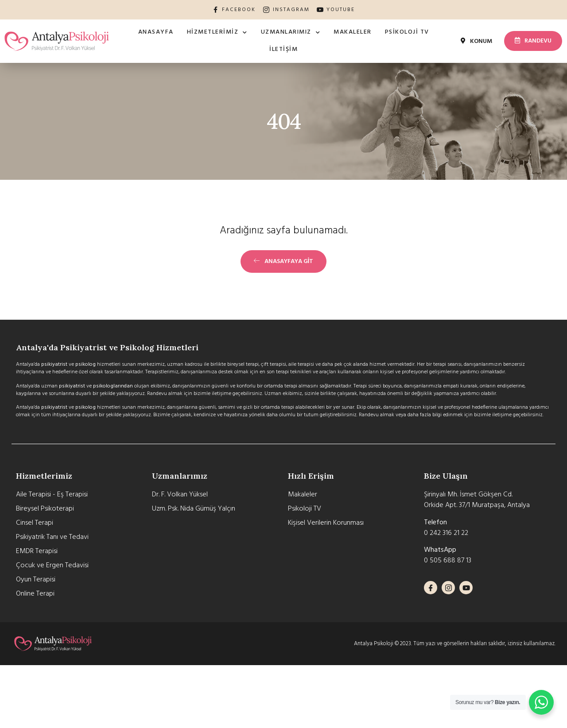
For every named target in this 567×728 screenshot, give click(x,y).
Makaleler (353, 32)
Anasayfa (156, 32)
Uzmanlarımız (291, 33)
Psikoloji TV (407, 32)
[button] (476, 42)
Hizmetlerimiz (217, 33)
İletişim (283, 49)
